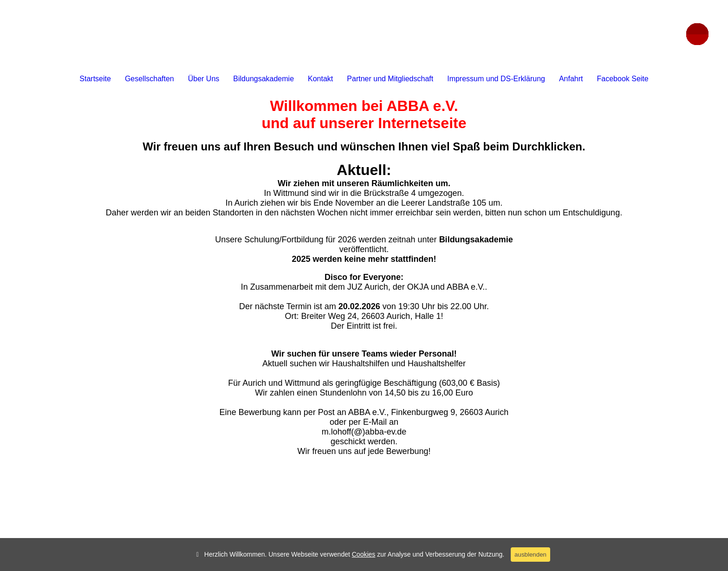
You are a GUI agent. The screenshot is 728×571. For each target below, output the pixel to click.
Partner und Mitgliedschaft (390, 79)
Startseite (95, 79)
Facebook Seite (623, 79)
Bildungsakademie (263, 79)
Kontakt (320, 79)
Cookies (364, 554)
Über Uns (204, 79)
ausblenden (530, 555)
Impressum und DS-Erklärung (496, 79)
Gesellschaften (149, 79)
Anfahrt (571, 79)
